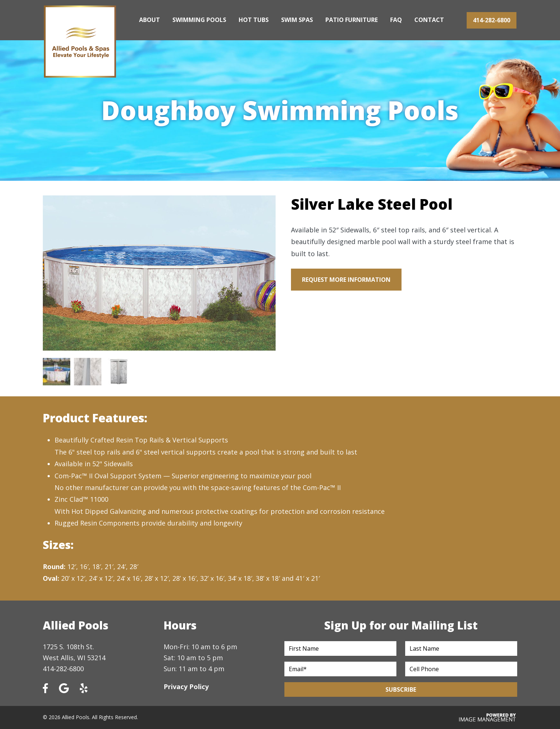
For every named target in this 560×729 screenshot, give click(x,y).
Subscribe (401, 689)
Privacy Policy (186, 687)
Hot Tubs (254, 20)
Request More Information (346, 280)
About (150, 20)
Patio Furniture (352, 20)
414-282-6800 (492, 20)
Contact (429, 20)
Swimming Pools (199, 20)
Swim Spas (297, 20)
